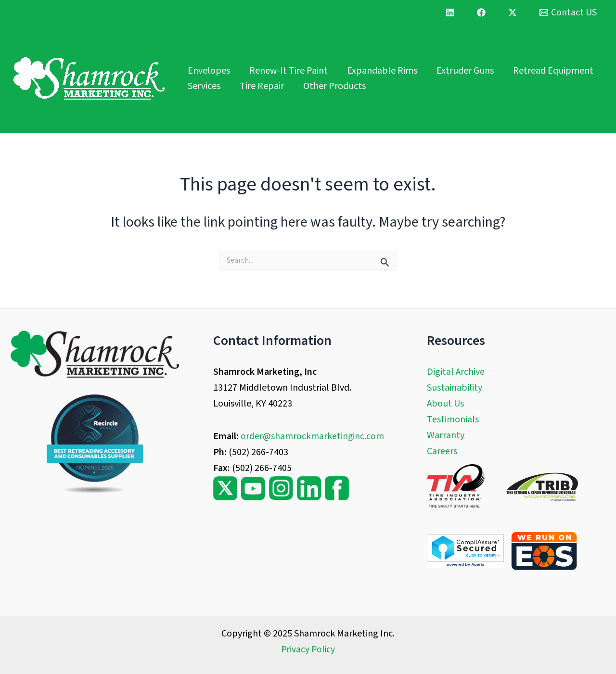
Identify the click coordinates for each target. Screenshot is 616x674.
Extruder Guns (465, 71)
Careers (442, 451)
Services (204, 86)
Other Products (334, 86)
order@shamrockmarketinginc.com (313, 436)
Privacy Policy (308, 649)
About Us (445, 404)
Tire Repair (262, 86)
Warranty (446, 435)
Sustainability (455, 388)
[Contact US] (568, 13)
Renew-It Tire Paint (289, 71)
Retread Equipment (553, 71)
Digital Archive (456, 372)
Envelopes (209, 71)
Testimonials (453, 420)
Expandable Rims (382, 71)
